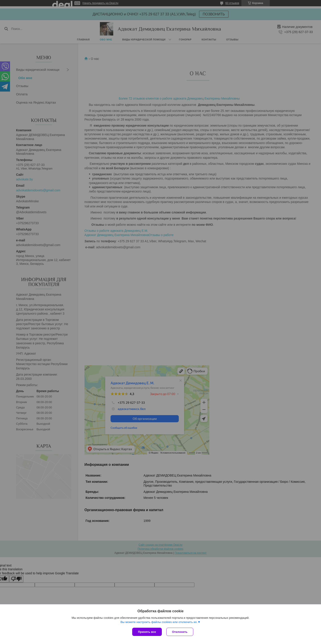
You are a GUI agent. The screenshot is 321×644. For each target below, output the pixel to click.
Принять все (147, 632)
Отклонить (180, 632)
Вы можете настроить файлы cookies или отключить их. (159, 622)
